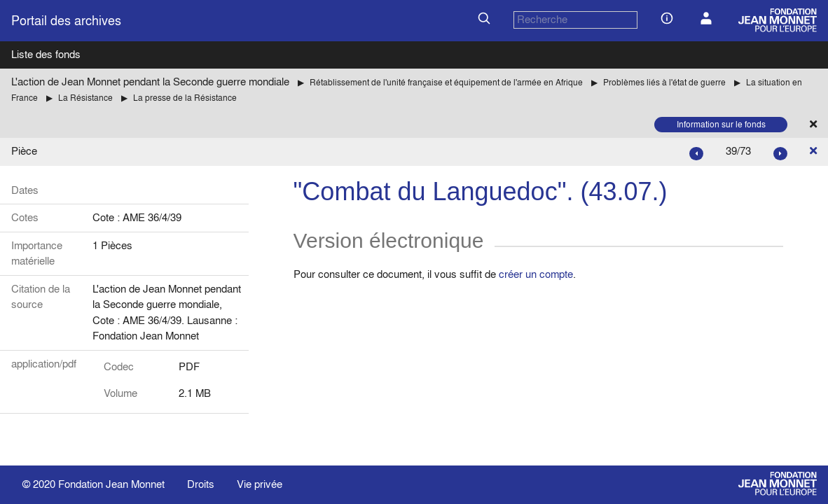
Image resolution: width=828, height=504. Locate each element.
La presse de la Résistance (185, 98)
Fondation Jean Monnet (111, 484)
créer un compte (536, 274)
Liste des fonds (46, 54)
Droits (201, 484)
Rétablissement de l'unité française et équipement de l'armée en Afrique (446, 82)
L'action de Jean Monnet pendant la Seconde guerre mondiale (150, 82)
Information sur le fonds (721, 124)
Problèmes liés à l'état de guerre (664, 82)
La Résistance (85, 98)
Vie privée (260, 484)
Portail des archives (66, 21)
